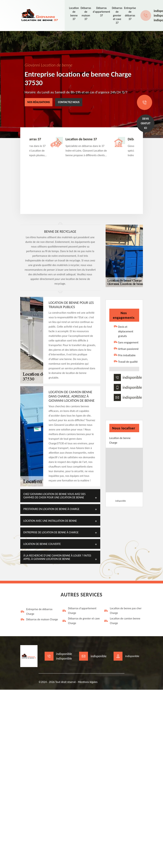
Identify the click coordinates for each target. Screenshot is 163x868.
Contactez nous (69, 102)
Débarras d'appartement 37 (101, 12)
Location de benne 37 (74, 13)
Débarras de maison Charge (39, 619)
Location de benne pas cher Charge (123, 611)
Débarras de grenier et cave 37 (117, 15)
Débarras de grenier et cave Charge (81, 621)
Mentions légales (88, 682)
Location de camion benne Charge (122, 621)
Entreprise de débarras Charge (36, 612)
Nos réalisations (39, 102)
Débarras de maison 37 (86, 13)
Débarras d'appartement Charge (79, 611)
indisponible (132, 377)
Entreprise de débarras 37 (130, 13)
